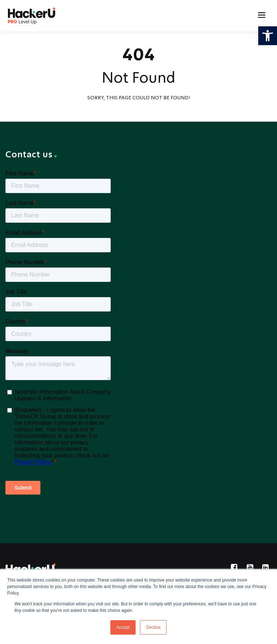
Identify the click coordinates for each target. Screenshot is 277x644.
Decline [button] (153, 627)
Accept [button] (123, 627)
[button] (268, 36)
